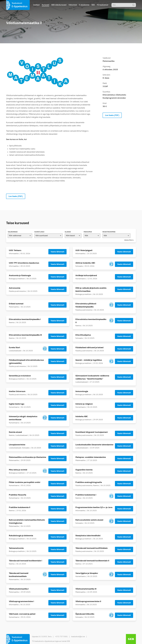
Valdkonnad (13, 232)
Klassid (68, 232)
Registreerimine (109, 232)
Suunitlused (39, 232)
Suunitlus (106, 92)
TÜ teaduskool (103, 5)
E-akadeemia (84, 5)
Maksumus (88, 232)
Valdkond (107, 58)
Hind (105, 103)
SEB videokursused (59, 5)
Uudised (36, 5)
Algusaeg (106, 67)
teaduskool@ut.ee (78, 637)
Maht (105, 83)
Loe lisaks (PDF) (112, 115)
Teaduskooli (20, 5)
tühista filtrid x (129, 240)
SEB (93, 5)
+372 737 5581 (61, 637)
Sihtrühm (106, 75)
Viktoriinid (73, 5)
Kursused (45, 5)
